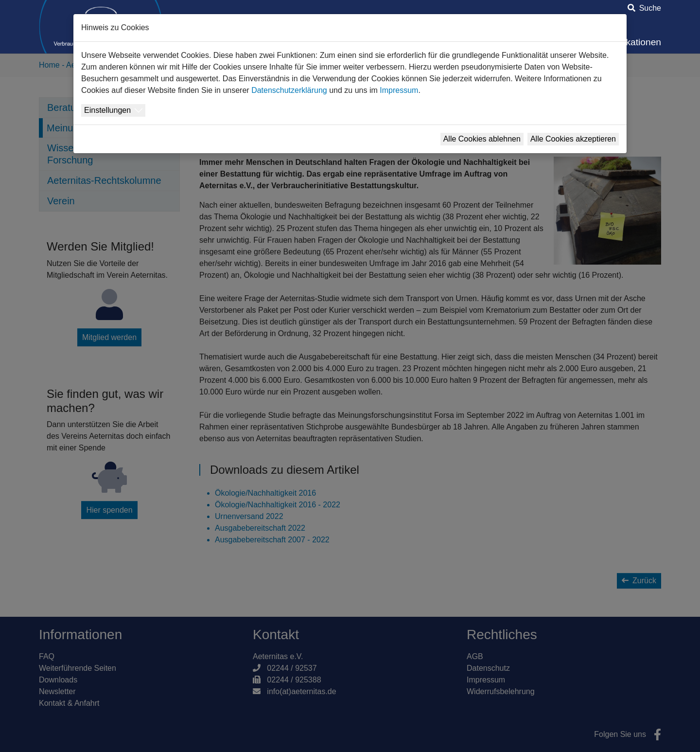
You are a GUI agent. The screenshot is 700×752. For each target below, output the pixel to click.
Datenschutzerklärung (289, 90)
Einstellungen (107, 110)
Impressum (399, 90)
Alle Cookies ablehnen (482, 139)
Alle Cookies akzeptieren (573, 139)
